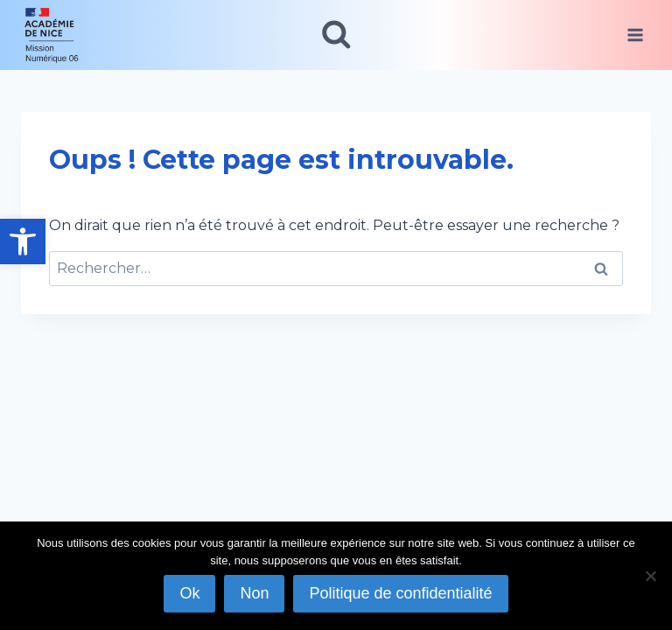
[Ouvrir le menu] (635, 35)
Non (254, 593)
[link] (23, 241)
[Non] (650, 576)
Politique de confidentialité (400, 593)
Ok (189, 593)
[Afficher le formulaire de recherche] (336, 35)
